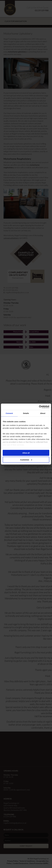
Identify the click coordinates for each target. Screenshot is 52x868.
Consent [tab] (9, 413)
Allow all (26, 453)
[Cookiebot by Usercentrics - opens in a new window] (39, 407)
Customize (26, 460)
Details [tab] (26, 413)
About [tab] (43, 413)
